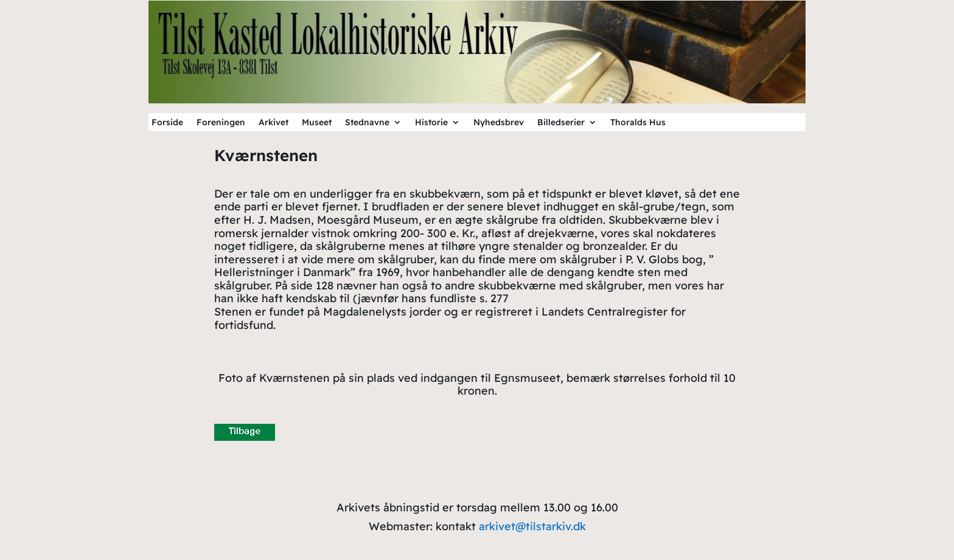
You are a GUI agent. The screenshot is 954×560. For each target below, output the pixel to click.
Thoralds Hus (638, 123)
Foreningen (221, 123)
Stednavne (367, 123)
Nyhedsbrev (499, 123)
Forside (167, 123)
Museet (317, 123)
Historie (431, 123)
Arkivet (273, 123)
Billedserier (561, 123)
